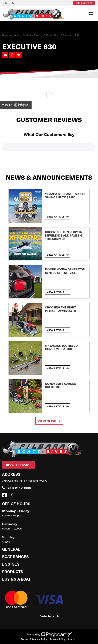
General (11, 549)
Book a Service (19, 465)
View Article (58, 216)
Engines (11, 564)
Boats (16, 35)
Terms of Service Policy (34, 639)
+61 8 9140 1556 (17, 487)
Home (5, 35)
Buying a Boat (16, 579)
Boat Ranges (15, 556)
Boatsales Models (33, 35)
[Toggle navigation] (91, 14)
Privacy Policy (57, 639)
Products (13, 571)
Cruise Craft (53, 35)
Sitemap (72, 639)
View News (49, 421)
